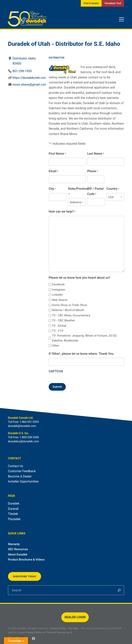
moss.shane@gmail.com (30, 85)
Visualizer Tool (113, 3)
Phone (92, 171)
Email (53, 171)
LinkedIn (57, 295)
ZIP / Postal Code (95, 192)
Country (113, 189)
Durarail (13, 509)
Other (56, 346)
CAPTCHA (56, 371)
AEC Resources (18, 549)
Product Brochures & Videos (26, 560)
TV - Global (59, 326)
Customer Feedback (22, 471)
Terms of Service (56, 632)
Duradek (14, 503)
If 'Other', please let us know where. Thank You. (81, 354)
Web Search (60, 300)
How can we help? (62, 212)
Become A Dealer (20, 476)
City (52, 189)
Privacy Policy (58, 628)
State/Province (78, 192)
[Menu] (121, 19)
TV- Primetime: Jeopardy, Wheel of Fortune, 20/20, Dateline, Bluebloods (84, 338)
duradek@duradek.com (22, 426)
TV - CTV (58, 331)
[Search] (119, 590)
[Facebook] (33, 639)
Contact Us (16, 466)
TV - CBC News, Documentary (71, 315)
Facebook (58, 284)
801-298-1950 (22, 71)
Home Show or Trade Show (70, 305)
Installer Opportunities (23, 481)
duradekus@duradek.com (23, 441)
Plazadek (14, 519)
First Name (57, 154)
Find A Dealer (91, 3)
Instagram (59, 290)
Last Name (95, 154)
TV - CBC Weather (63, 320)
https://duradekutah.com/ (30, 78)
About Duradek (18, 554)
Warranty (14, 544)
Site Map (73, 628)
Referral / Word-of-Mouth (68, 310)
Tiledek (13, 514)
